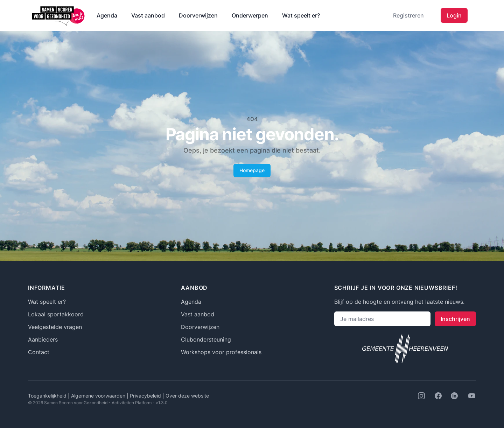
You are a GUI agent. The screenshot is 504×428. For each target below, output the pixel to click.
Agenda (107, 15)
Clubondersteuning (206, 339)
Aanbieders (43, 339)
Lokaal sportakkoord (56, 314)
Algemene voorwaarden (99, 396)
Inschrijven (455, 319)
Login (454, 15)
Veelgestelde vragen (55, 327)
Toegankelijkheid (48, 396)
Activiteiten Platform (132, 403)
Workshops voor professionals (221, 352)
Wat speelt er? (301, 15)
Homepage (252, 170)
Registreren (408, 15)
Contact (39, 352)
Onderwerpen (250, 15)
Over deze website (187, 396)
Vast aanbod (148, 15)
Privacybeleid (146, 396)
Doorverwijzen (198, 15)
